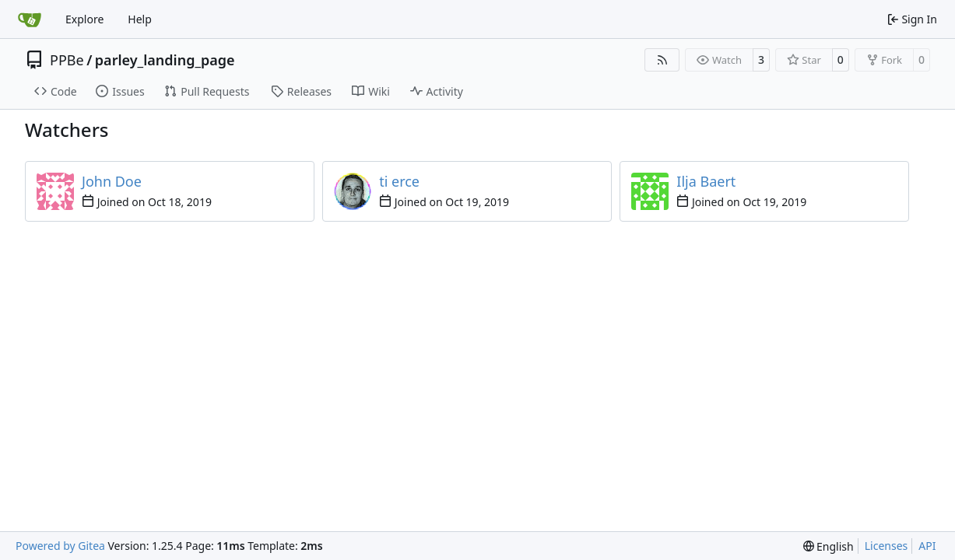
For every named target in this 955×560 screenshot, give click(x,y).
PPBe (67, 60)
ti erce (399, 181)
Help (140, 19)
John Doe (112, 181)
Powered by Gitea (60, 546)
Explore (84, 19)
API (927, 546)
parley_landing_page (165, 60)
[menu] (829, 546)
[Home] (30, 19)
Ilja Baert (706, 181)
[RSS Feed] (662, 60)
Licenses (887, 546)
